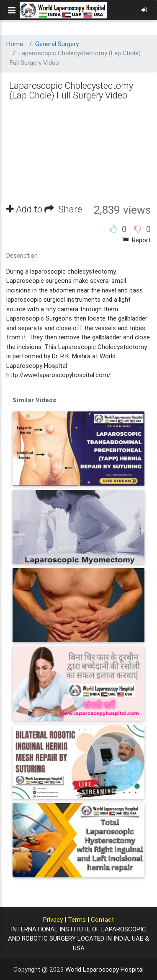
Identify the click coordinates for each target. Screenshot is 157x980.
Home (15, 44)
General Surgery (57, 44)
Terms (77, 919)
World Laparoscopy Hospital (104, 969)
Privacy (53, 919)
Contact (102, 919)
